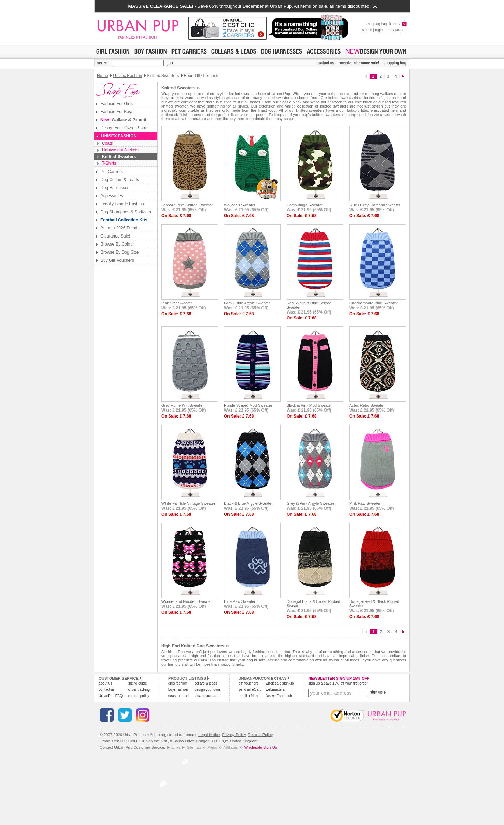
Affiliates (230, 747)
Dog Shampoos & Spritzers (126, 212)
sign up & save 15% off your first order (338, 683)
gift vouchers (249, 683)
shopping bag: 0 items (387, 24)
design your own (207, 690)
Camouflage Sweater (305, 205)
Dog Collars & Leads (120, 180)
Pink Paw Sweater (365, 503)
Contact (106, 747)
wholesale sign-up (280, 683)
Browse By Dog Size (120, 252)
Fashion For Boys (117, 112)
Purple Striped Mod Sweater (248, 405)
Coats (107, 143)
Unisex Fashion (128, 76)
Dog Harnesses (115, 188)
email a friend (249, 696)
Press (212, 747)
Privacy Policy (234, 735)
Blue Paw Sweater (240, 601)
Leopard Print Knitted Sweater (187, 205)
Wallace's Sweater (240, 205)
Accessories (112, 196)
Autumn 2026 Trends (120, 228)
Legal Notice (209, 735)
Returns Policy (260, 735)
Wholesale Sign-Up (261, 747)
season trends (179, 696)
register (381, 30)
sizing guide (138, 683)
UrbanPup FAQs (111, 696)
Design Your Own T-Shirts (124, 128)
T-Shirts (109, 163)
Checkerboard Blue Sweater (373, 303)
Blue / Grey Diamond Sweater (375, 205)
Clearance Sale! (115, 236)
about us (105, 683)
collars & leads (206, 683)
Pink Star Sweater (177, 303)
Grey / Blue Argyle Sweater (247, 303)
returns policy (139, 696)
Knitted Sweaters (119, 157)
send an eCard (250, 690)
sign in (367, 30)
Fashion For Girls (117, 104)
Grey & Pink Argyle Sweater (310, 503)
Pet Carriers (112, 172)
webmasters (275, 690)
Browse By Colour (117, 244)
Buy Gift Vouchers (117, 260)
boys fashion (178, 690)
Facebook (279, 696)
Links (176, 747)
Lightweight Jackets (120, 150)
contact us (107, 690)
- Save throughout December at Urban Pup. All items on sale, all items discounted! (252, 6)
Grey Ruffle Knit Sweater (183, 405)
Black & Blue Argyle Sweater (248, 503)
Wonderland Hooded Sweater (187, 601)
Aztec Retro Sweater (367, 405)
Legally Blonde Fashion (122, 204)
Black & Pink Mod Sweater (309, 405)
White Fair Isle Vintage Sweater (188, 503)
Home (103, 76)
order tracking (139, 690)
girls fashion (178, 683)
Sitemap (194, 747)
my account (398, 30)
